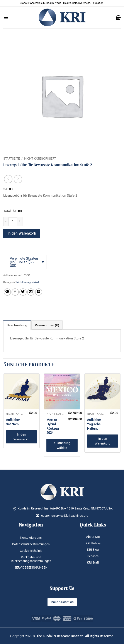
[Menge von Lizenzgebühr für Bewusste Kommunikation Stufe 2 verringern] (6, 221)
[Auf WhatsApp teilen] (7, 292)
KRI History (93, 543)
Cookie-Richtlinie (31, 551)
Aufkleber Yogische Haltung (94, 424)
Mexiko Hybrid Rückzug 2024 (53, 426)
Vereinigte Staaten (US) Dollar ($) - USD (24, 262)
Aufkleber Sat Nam (13, 422)
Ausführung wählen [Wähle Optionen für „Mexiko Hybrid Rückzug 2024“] (62, 445)
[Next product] (8, 179)
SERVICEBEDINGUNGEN (31, 567)
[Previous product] (18, 179)
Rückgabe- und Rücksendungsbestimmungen (31, 559)
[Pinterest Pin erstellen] (39, 292)
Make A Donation (62, 602)
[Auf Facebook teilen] (15, 292)
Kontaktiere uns (31, 538)
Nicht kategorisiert (40, 158)
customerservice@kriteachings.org (62, 515)
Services (93, 556)
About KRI (93, 537)
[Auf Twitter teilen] (23, 292)
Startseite (12, 158)
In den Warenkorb (22, 233)
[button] (6, 17)
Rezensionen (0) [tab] (47, 325)
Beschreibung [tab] (17, 325)
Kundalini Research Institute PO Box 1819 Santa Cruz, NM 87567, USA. (65, 508)
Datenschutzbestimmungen (31, 544)
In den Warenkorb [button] (21, 437)
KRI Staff (93, 562)
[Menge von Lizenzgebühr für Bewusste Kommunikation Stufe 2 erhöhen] (20, 221)
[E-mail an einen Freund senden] (31, 292)
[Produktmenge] (13, 221)
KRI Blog (93, 550)
